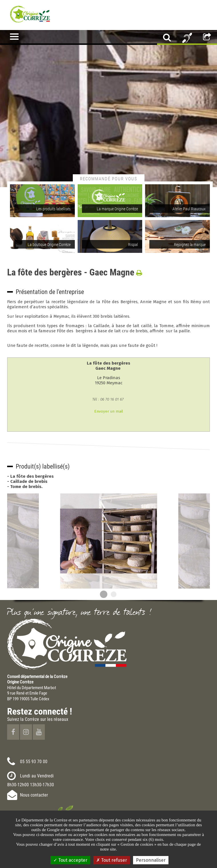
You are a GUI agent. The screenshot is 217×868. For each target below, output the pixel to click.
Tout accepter (70, 860)
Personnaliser (151, 860)
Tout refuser (112, 860)
